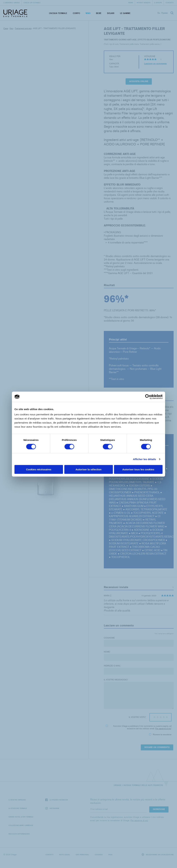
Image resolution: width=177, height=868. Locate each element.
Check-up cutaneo (32, 3)
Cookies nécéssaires (39, 469)
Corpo (76, 13)
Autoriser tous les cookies (138, 469)
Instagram (52, 808)
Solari (111, 13)
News (131, 3)
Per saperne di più (163, 729)
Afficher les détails (144, 459)
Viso (88, 13)
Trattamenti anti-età (23, 28)
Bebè (99, 13)
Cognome (109, 638)
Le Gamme (125, 13)
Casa (6, 28)
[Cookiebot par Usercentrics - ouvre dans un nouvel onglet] (148, 397)
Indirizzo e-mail (112, 666)
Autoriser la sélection (89, 469)
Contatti (170, 3)
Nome (107, 652)
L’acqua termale (58, 13)
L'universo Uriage (12, 3)
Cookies (99, 855)
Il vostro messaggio (116, 680)
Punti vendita (144, 3)
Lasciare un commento (155, 64)
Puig (110, 855)
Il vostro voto (137, 717)
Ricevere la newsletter (160, 735)
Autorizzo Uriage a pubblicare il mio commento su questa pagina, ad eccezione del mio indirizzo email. (139, 727)
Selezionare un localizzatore (158, 854)
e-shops (158, 3)
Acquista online (139, 81)
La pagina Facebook (57, 800)
